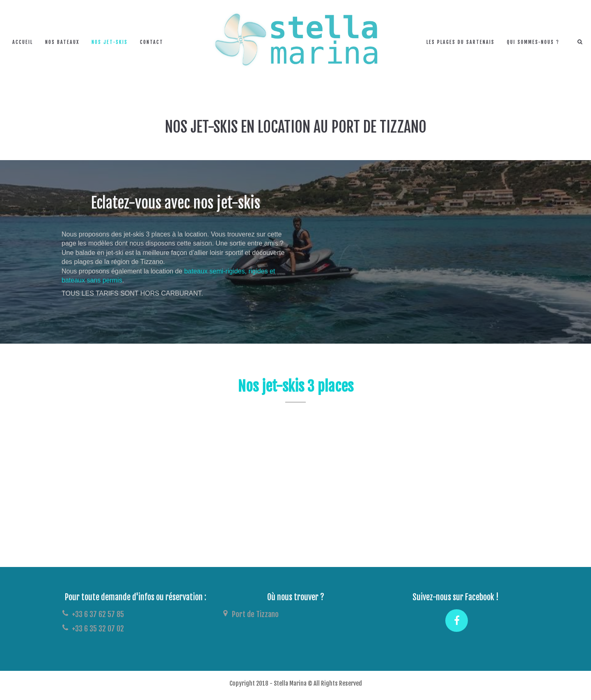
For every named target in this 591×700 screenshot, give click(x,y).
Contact (152, 42)
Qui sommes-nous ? (533, 42)
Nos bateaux (62, 42)
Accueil (23, 42)
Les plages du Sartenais (460, 42)
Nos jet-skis (110, 42)
